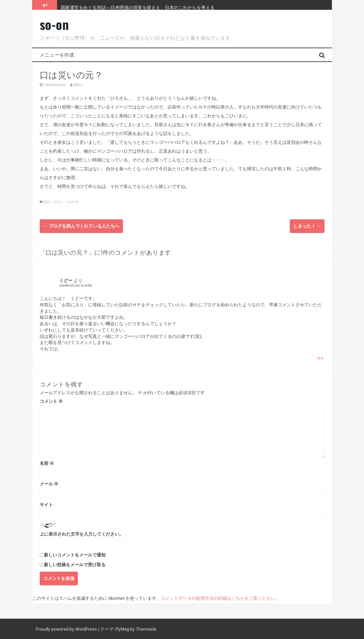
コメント (51, 400)
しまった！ (307, 226)
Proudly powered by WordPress (67, 628)
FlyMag (122, 628)
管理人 (78, 85)
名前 (47, 462)
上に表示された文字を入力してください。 (82, 533)
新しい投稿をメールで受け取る (75, 564)
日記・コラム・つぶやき (61, 202)
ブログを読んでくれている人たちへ (81, 226)
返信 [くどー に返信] (320, 357)
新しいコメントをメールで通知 (75, 554)
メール (49, 483)
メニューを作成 (57, 54)
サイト (46, 504)
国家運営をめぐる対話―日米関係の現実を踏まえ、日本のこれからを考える (138, 7)
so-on (54, 24)
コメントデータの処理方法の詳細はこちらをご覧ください (218, 597)
